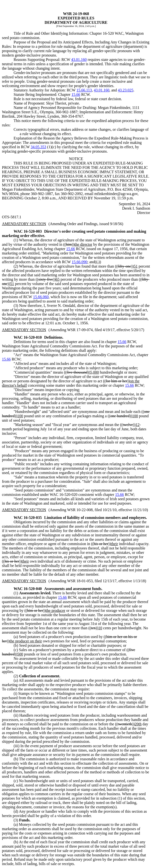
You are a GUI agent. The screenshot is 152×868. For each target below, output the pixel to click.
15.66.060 (41, 297)
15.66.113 (84, 90)
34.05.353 (38, 147)
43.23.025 (126, 90)
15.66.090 (79, 262)
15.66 (76, 94)
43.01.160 (79, 60)
